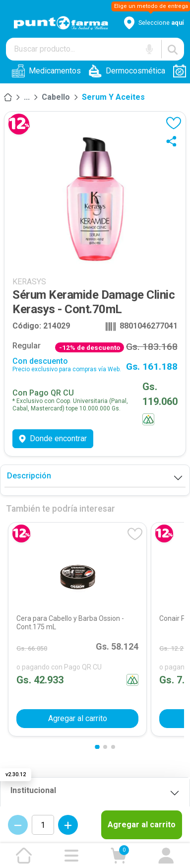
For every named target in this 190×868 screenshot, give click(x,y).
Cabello (56, 97)
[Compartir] (174, 141)
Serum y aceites (113, 97)
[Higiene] (27, 97)
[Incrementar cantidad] (68, 825)
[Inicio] (8, 97)
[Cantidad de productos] (43, 825)
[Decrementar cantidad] (18, 825)
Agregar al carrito (142, 825)
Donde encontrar (53, 438)
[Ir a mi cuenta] (166, 856)
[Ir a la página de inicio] (24, 856)
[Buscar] (173, 49)
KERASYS (29, 282)
